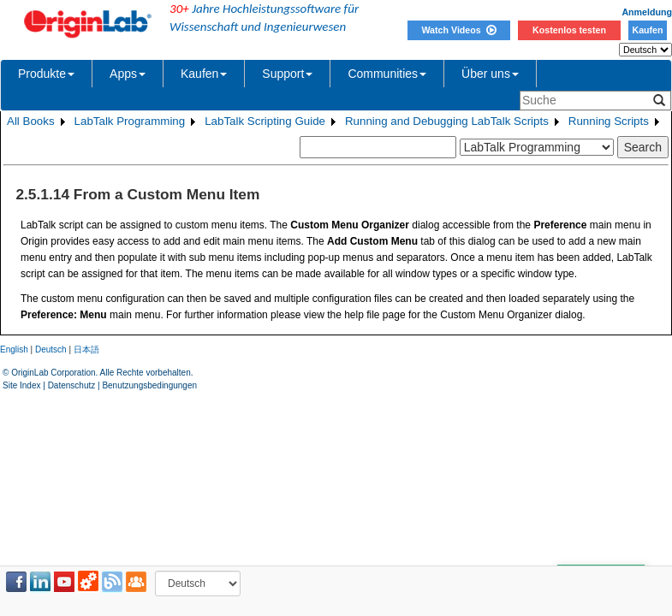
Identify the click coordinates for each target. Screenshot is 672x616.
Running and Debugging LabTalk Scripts (447, 121)
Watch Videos (458, 30)
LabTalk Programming (130, 121)
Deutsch (51, 349)
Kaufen (647, 30)
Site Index (21, 385)
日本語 (86, 349)
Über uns (490, 74)
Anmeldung (647, 12)
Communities (387, 74)
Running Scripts (609, 121)
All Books (31, 121)
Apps (128, 74)
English (14, 349)
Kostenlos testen (569, 30)
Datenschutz (72, 385)
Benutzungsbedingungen (149, 385)
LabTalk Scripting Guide (265, 121)
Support (287, 74)
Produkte (46, 74)
